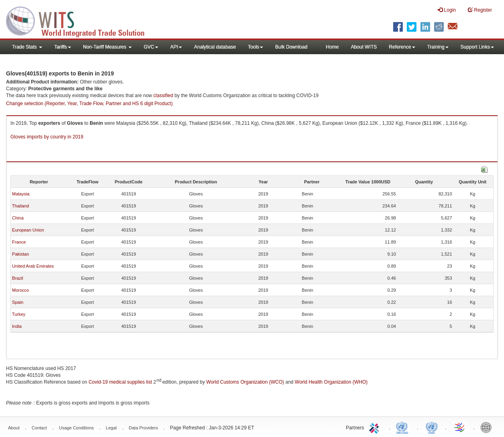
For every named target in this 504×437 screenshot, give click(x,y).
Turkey (19, 314)
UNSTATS (432, 427)
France (19, 242)
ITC (375, 427)
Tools (255, 47)
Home (333, 47)
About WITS (364, 47)
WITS (80, 20)
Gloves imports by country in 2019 (47, 137)
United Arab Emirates (33, 266)
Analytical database (215, 47)
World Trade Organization (460, 427)
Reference (402, 47)
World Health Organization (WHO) (331, 382)
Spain (18, 302)
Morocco (20, 290)
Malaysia (21, 194)
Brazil (18, 278)
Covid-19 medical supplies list (120, 382)
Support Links (477, 47)
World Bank (488, 427)
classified (163, 96)
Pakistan (20, 254)
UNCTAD (404, 427)
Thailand (20, 206)
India (17, 326)
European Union (28, 230)
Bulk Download (291, 47)
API (176, 47)
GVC (151, 47)
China (18, 218)
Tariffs (63, 47)
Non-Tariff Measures (107, 47)
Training (438, 47)
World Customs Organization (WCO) (245, 382)
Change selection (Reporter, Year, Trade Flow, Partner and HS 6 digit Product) (89, 104)
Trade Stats (27, 47)
